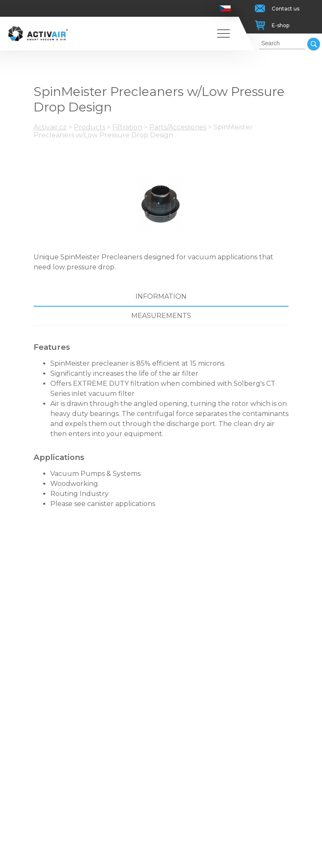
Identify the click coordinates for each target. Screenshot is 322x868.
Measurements (161, 316)
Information (161, 296)
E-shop (280, 25)
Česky (225, 8)
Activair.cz (50, 127)
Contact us (286, 9)
